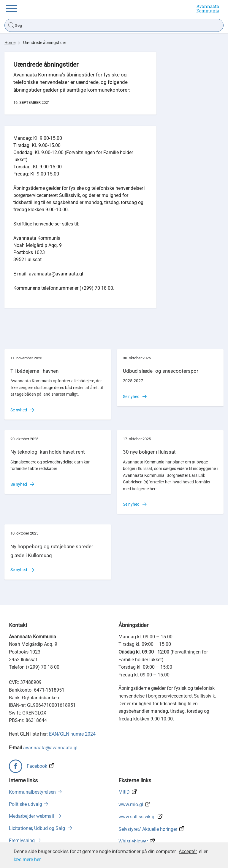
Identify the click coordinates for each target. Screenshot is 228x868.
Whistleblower (133, 841)
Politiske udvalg (26, 804)
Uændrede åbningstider (45, 43)
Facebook (37, 766)
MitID (124, 792)
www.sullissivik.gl (137, 817)
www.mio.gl (131, 804)
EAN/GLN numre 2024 (72, 734)
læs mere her (27, 860)
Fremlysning (22, 840)
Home (10, 43)
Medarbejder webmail (32, 816)
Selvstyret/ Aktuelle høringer (148, 829)
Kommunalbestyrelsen (32, 792)
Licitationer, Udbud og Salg (38, 828)
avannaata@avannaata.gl (50, 748)
